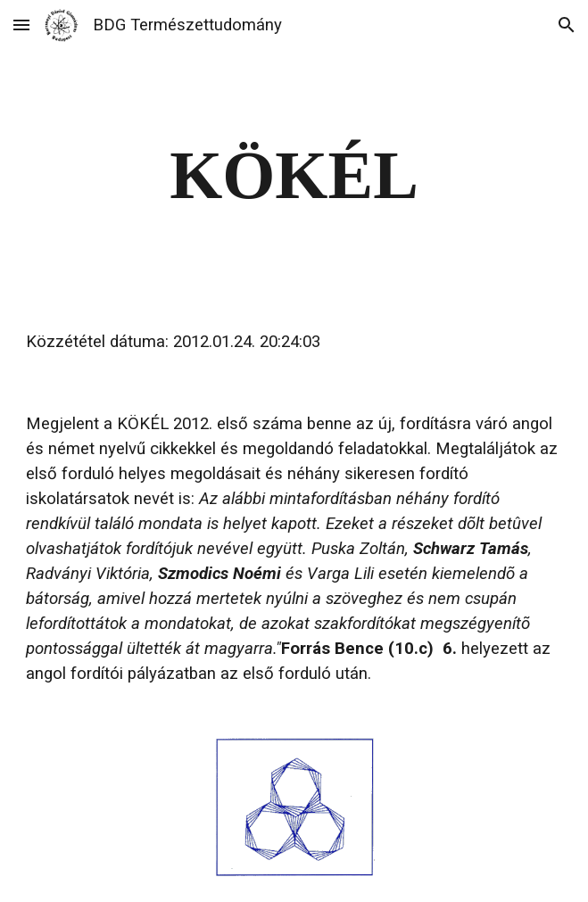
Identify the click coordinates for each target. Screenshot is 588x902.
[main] (294, 175)
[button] (21, 25)
